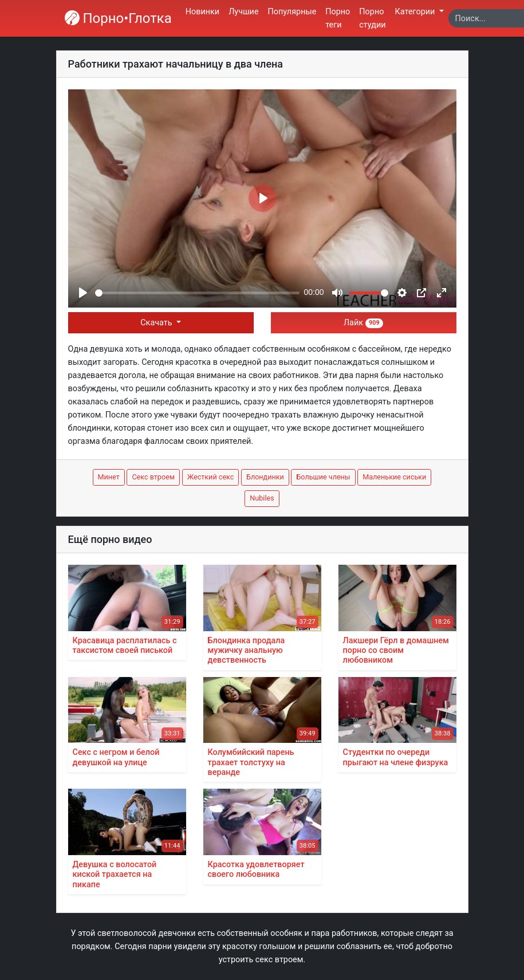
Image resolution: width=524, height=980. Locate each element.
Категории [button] (416, 12)
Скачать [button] (157, 323)
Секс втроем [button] (153, 477)
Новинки (202, 12)
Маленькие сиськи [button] (394, 477)
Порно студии (372, 18)
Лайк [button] (363, 323)
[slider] (197, 293)
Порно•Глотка (118, 18)
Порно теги (338, 18)
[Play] (83, 293)
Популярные (292, 12)
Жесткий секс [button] (211, 477)
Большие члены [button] (323, 477)
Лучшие (243, 12)
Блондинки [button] (265, 477)
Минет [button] (109, 477)
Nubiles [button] (262, 498)
